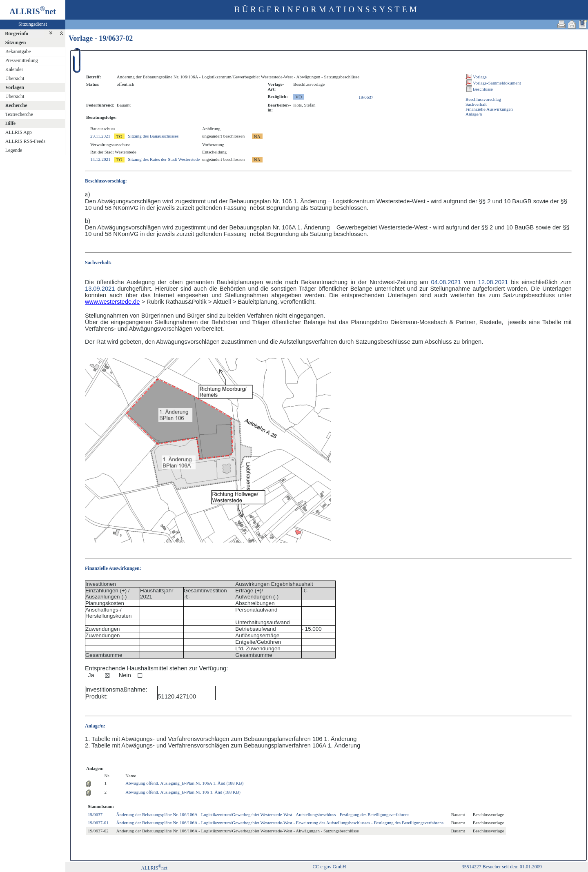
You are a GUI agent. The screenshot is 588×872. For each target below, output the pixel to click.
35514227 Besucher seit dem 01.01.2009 (502, 867)
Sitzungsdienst (33, 24)
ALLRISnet (154, 868)
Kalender (14, 69)
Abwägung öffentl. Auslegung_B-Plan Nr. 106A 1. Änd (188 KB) (184, 783)
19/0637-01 (98, 823)
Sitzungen (16, 42)
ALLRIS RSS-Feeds (25, 141)
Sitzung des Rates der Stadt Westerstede (164, 159)
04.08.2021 (446, 282)
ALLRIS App (19, 132)
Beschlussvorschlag (483, 99)
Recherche (16, 105)
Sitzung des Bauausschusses (153, 136)
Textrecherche (19, 114)
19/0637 (366, 97)
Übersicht (15, 78)
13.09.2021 (100, 289)
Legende (14, 150)
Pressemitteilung (22, 60)
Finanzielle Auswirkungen (489, 109)
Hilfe (10, 123)
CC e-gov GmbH (329, 867)
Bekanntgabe (18, 51)
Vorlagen (15, 87)
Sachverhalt (476, 104)
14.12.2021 (100, 159)
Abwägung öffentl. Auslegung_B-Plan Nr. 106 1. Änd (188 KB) (183, 792)
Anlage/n (474, 114)
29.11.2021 (100, 136)
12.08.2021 (493, 282)
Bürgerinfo (17, 33)
